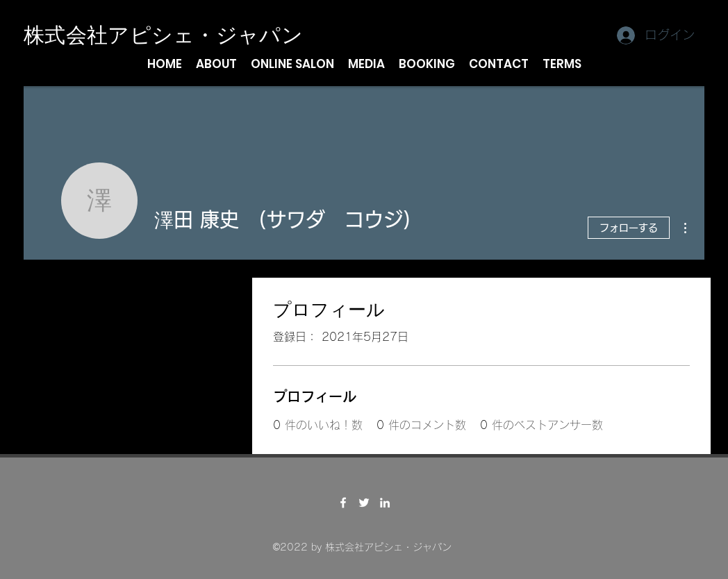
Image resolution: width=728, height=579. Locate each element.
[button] (216, 64)
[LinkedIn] (385, 503)
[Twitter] (364, 503)
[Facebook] (343, 503)
